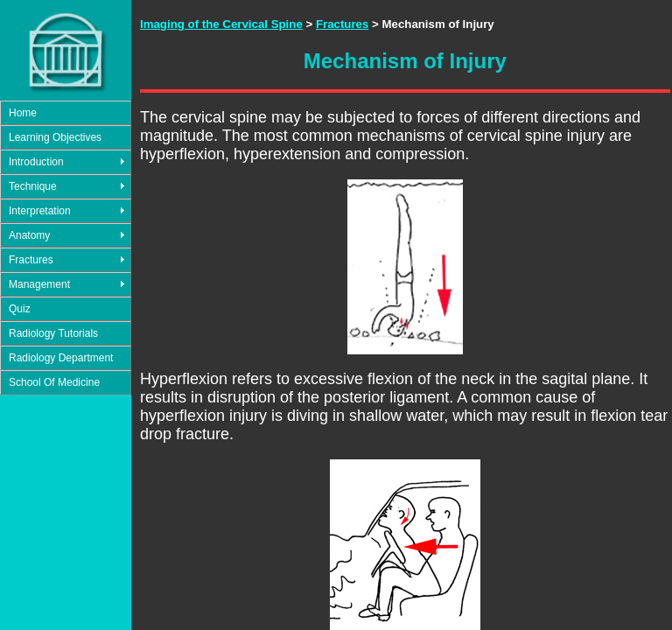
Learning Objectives (55, 137)
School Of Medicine (54, 382)
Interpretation (40, 211)
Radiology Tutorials (53, 333)
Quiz (20, 309)
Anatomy (29, 235)
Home (23, 113)
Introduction (36, 162)
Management (39, 284)
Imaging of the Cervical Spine (221, 24)
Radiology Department (61, 358)
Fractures (31, 260)
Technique (33, 186)
